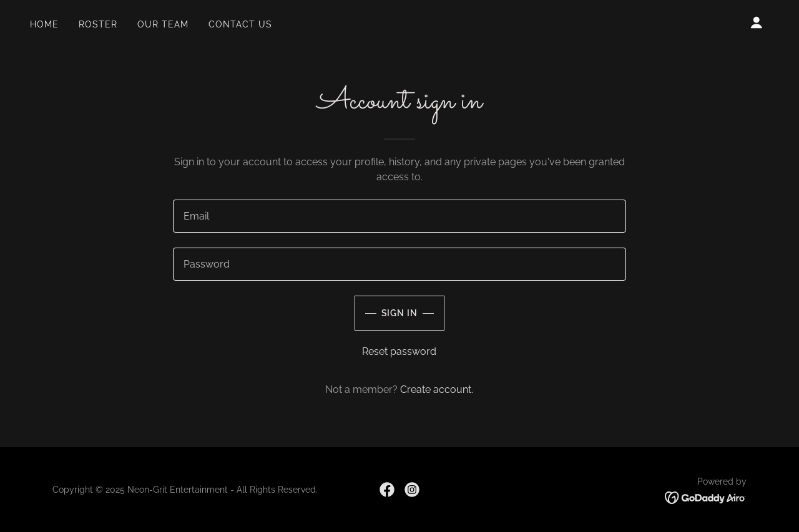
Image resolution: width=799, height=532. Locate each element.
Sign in (400, 313)
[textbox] (399, 216)
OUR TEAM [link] (163, 24)
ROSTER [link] (98, 24)
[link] (387, 490)
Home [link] (44, 24)
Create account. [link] (437, 389)
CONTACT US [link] (240, 24)
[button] (757, 22)
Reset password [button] (399, 351)
